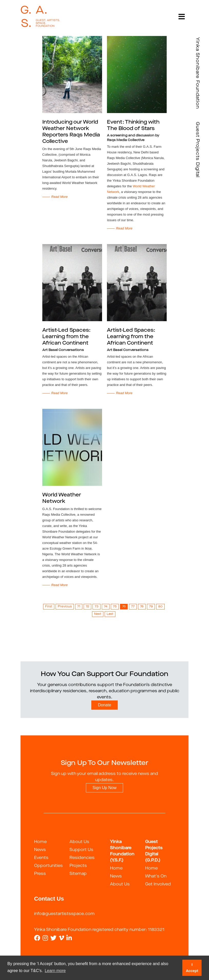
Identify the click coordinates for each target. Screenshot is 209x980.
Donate (105, 705)
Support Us (81, 850)
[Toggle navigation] (182, 17)
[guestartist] (40, 17)
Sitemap (78, 874)
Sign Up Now (105, 788)
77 (133, 607)
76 (124, 607)
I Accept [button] (192, 968)
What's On (156, 876)
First (49, 607)
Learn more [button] (55, 971)
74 (106, 607)
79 (151, 607)
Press (40, 874)
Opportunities (48, 866)
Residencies (82, 858)
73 (97, 607)
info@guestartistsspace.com (64, 914)
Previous (65, 607)
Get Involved (158, 884)
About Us (79, 842)
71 (79, 607)
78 (142, 607)
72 (87, 607)
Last (110, 614)
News (40, 850)
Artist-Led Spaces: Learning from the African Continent (66, 337)
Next (98, 614)
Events (41, 858)
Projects (78, 866)
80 (160, 607)
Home (40, 842)
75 (115, 607)
